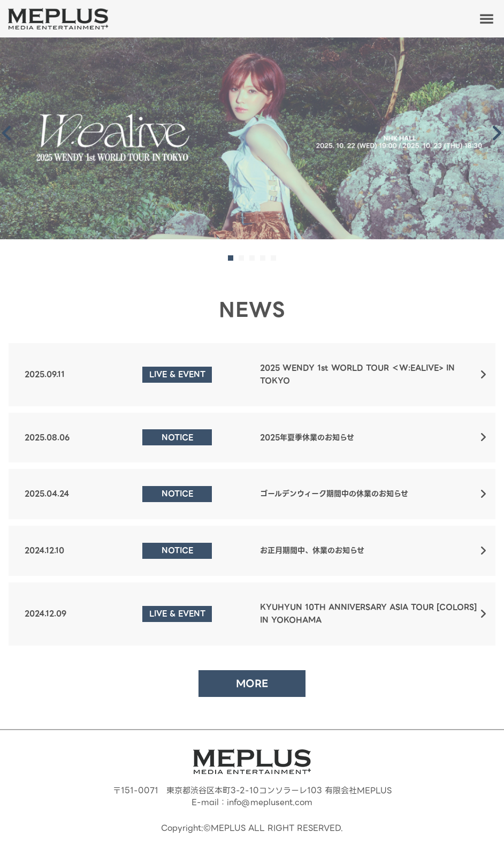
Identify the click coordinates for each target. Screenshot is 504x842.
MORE (252, 683)
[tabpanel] (252, 138)
